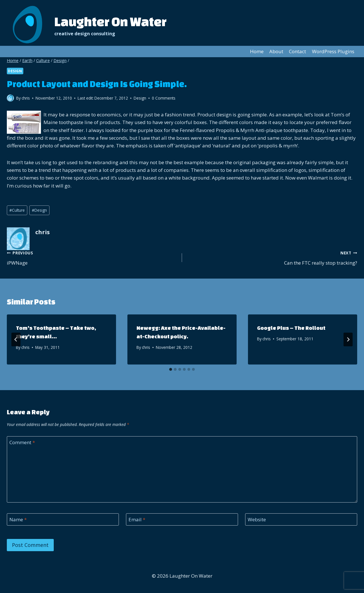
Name (18, 520)
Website (257, 520)
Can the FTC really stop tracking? (272, 257)
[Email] (182, 519)
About (276, 51)
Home (257, 51)
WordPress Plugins (333, 51)
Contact (297, 51)
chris (25, 347)
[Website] (301, 519)
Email (137, 520)
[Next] (348, 339)
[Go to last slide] (16, 339)
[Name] (63, 519)
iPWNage (92, 257)
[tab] (171, 369)
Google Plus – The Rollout (291, 328)
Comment (22, 442)
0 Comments (164, 98)
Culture (17, 210)
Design (15, 71)
